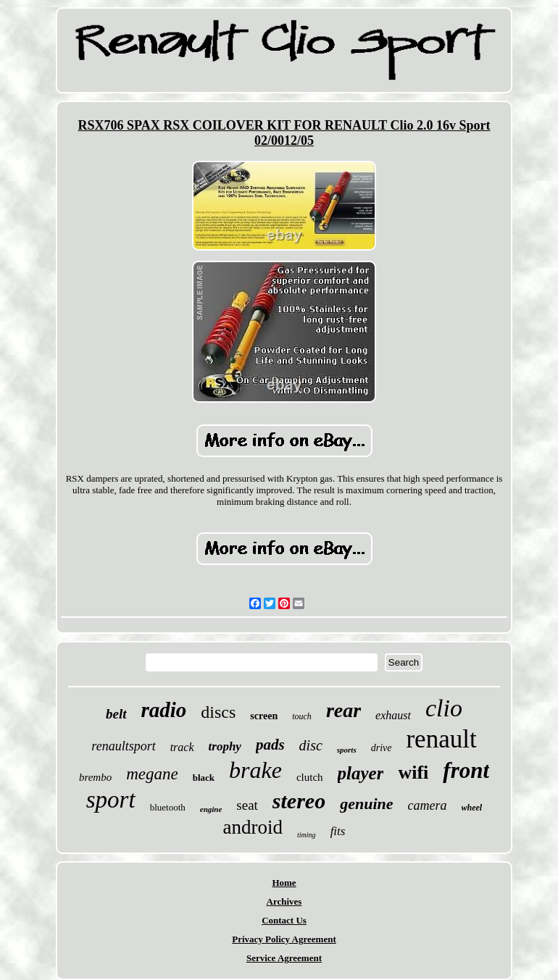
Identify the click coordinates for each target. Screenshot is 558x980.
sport (111, 800)
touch (302, 716)
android (253, 827)
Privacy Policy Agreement (284, 939)
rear (343, 710)
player (361, 773)
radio (164, 710)
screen (264, 716)
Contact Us (284, 920)
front (466, 770)
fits (338, 831)
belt (116, 714)
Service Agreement (284, 958)
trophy (225, 746)
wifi (413, 772)
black (204, 778)
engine (211, 809)
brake (255, 770)
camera (428, 805)
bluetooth (168, 807)
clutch (310, 777)
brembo (95, 777)
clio (444, 708)
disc (311, 745)
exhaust (393, 715)
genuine (366, 804)
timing (307, 835)
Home (284, 883)
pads (270, 745)
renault (441, 739)
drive (382, 748)
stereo (299, 801)
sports (347, 750)
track (182, 747)
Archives (284, 901)
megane (152, 774)
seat (247, 805)
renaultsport (123, 746)
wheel (472, 808)
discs (218, 712)
